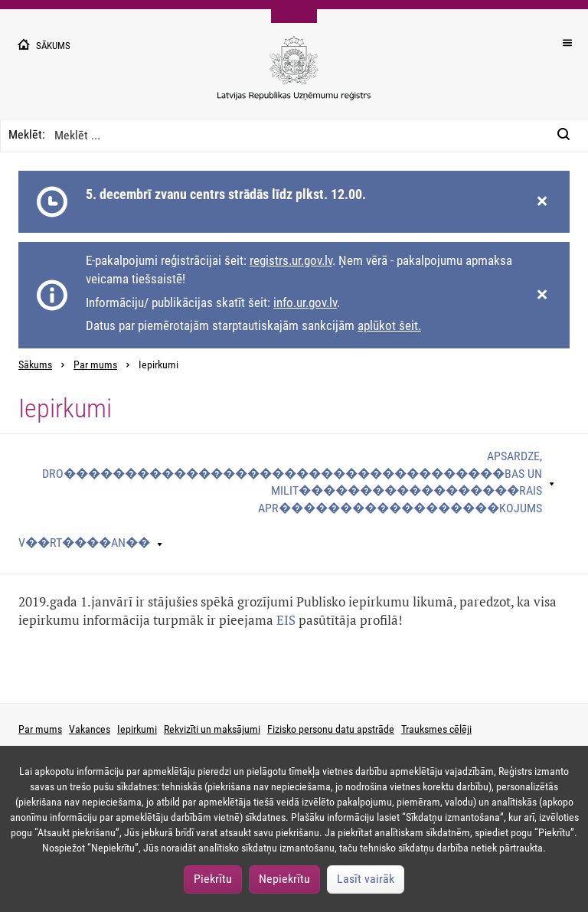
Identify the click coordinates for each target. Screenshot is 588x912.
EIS (286, 620)
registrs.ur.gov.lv (291, 260)
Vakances (90, 729)
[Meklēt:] (568, 136)
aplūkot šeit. (389, 325)
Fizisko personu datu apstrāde (331, 729)
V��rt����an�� (84, 543)
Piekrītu (213, 879)
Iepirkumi (137, 729)
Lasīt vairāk (366, 879)
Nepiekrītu (284, 879)
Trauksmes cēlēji (436, 729)
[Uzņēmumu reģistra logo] (294, 76)
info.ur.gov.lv (305, 302)
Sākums (35, 365)
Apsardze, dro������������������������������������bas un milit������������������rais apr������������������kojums (292, 482)
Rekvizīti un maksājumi (212, 729)
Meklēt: (27, 134)
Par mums (95, 365)
